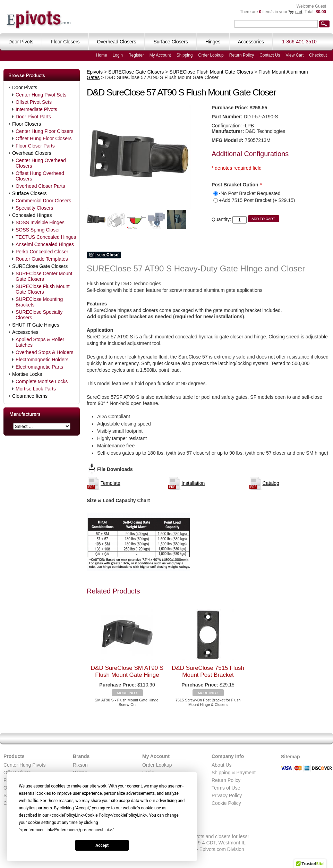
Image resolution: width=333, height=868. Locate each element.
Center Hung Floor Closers (45, 131)
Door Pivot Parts (33, 117)
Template (110, 483)
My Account (160, 55)
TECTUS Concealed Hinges (46, 237)
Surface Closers (29, 193)
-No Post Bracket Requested (250, 193)
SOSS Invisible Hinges (40, 222)
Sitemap (290, 757)
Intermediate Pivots (36, 109)
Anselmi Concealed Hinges (45, 244)
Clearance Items (30, 396)
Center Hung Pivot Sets (41, 95)
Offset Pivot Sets (34, 102)
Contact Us (270, 55)
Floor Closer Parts (35, 146)
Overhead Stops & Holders (45, 352)
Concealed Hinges (32, 215)
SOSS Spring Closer (38, 230)
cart (299, 12)
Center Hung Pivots (24, 765)
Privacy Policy (227, 795)
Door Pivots (25, 87)
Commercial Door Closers (43, 201)
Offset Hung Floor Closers (44, 138)
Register (136, 55)
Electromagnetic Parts (39, 367)
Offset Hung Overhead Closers (40, 176)
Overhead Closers (32, 153)
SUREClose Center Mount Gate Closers (44, 276)
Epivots (95, 72)
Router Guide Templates (42, 259)
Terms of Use (226, 788)
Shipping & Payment (234, 773)
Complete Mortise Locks (42, 381)
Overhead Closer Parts (40, 186)
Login (118, 55)
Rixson (80, 765)
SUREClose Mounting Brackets (39, 302)
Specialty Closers (34, 208)
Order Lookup (211, 55)
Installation (193, 483)
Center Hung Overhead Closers (41, 163)
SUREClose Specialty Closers (39, 315)
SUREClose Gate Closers (40, 266)
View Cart (295, 55)
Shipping (185, 55)
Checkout (318, 55)
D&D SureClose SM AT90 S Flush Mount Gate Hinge (127, 671)
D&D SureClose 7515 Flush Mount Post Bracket (208, 671)
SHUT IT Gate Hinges (36, 325)
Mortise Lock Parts (36, 389)
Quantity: (221, 219)
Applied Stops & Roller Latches (40, 342)
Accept (102, 845)
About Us (222, 765)
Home (102, 55)
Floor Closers (27, 124)
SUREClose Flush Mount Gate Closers (43, 289)
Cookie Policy (226, 803)
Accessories (25, 332)
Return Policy (242, 55)
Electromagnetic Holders (42, 360)
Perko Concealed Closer (42, 252)
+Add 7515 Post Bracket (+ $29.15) (257, 200)
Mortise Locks (27, 374)
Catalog (271, 483)
